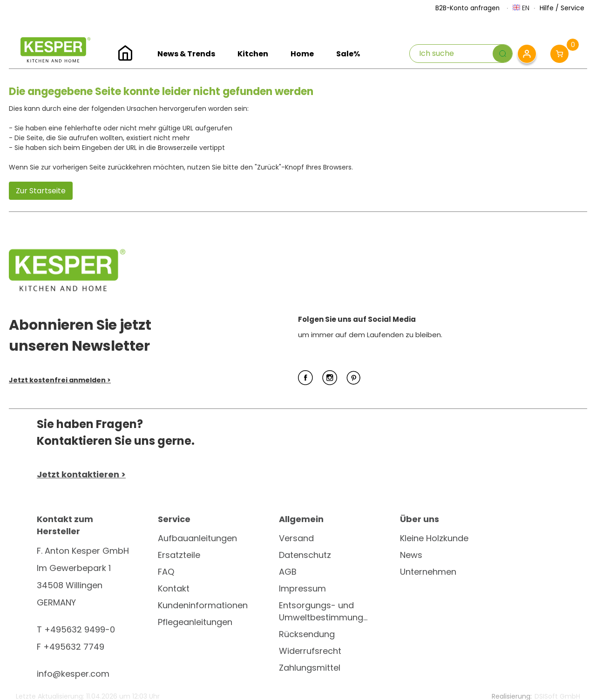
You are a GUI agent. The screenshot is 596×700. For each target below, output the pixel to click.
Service (572, 8)
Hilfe (547, 8)
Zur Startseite (41, 191)
